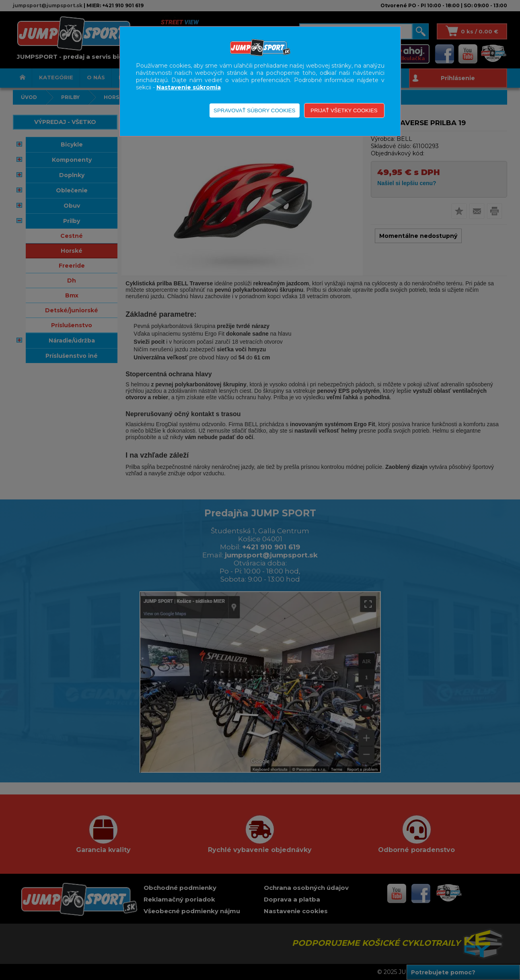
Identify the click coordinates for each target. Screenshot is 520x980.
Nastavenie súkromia (189, 87)
